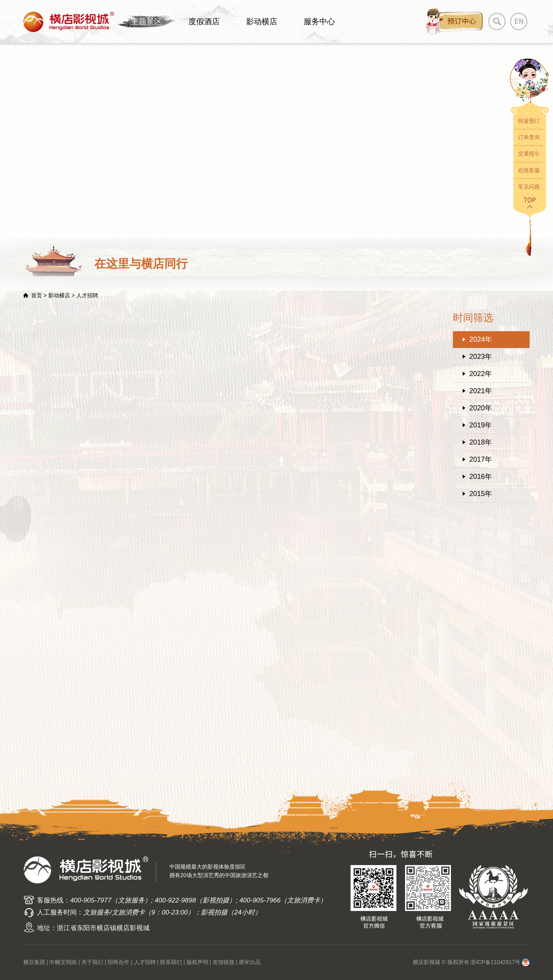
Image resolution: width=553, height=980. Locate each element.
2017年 (481, 459)
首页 (37, 295)
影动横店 (262, 21)
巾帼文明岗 (63, 962)
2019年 (481, 425)
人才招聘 (145, 962)
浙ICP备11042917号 (495, 962)
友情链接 (224, 962)
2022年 (481, 374)
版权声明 (197, 962)
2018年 (481, 442)
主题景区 (146, 21)
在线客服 (529, 170)
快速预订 (529, 121)
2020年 (481, 408)
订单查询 (529, 137)
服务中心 (319, 21)
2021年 (481, 391)
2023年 (481, 357)
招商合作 (118, 962)
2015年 (481, 494)
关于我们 (92, 962)
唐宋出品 (250, 962)
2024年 (481, 339)
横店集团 (34, 962)
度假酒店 (204, 21)
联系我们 (171, 962)
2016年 (481, 477)
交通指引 (529, 154)
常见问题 (529, 187)
